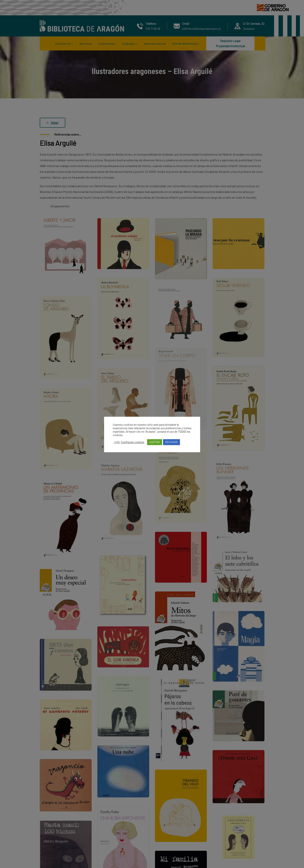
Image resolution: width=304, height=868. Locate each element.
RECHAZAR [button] (171, 442)
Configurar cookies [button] (133, 442)
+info (117, 442)
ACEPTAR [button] (155, 442)
